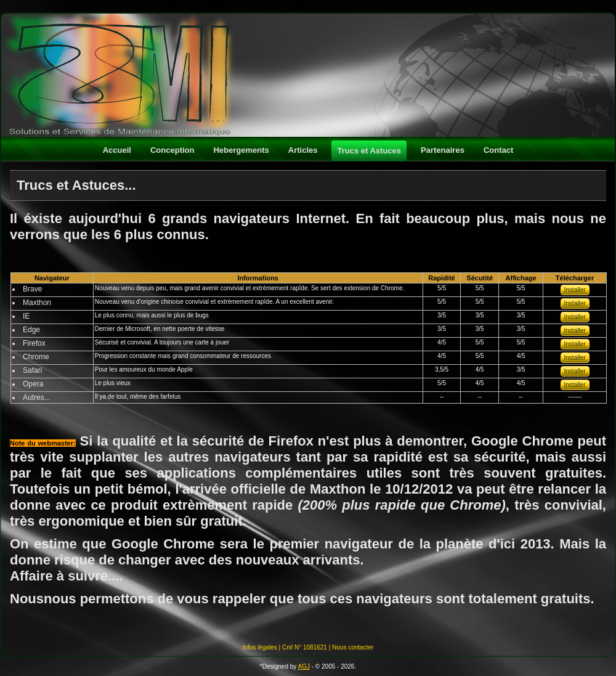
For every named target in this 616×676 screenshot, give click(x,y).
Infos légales (260, 647)
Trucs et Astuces (369, 151)
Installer (575, 290)
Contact (498, 150)
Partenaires (443, 150)
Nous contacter (353, 647)
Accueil (117, 150)
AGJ (304, 666)
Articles (303, 150)
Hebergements (241, 150)
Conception (172, 150)
